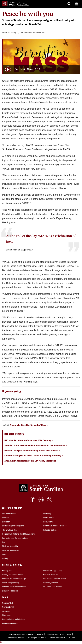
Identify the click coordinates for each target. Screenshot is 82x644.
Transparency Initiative (16, 638)
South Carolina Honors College (55, 526)
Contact (72, 638)
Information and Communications (15, 538)
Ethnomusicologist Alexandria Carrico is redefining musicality (33, 456)
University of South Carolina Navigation (77, 4)
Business (6, 518)
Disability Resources (10, 591)
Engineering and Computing (13, 526)
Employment (7, 571)
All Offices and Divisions (53, 587)
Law (4, 542)
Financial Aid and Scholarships (14, 579)
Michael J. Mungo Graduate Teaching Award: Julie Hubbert (31, 451)
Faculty (25, 425)
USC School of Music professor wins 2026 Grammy (28, 441)
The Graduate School (11, 530)
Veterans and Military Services (14, 587)
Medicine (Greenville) (10, 550)
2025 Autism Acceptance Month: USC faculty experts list (30, 461)
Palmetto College (50, 530)
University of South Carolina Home (15, 4)
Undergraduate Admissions (13, 575)
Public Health (48, 518)
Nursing (5, 558)
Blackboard (7, 615)
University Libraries (51, 583)
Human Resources (50, 575)
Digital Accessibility (58, 638)
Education (6, 522)
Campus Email (8, 607)
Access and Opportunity (52, 571)
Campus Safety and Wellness (14, 619)
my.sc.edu (6, 611)
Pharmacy (47, 514)
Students (15, 425)
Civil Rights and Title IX (37, 638)
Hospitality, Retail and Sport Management (18, 534)
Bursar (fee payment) (10, 583)
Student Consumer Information (59, 634)
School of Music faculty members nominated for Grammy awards (35, 446)
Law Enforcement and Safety (54, 579)
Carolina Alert (7, 603)
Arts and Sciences (9, 514)
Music (4, 554)
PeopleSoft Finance (10, 623)
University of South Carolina (22, 634)
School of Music (39, 425)
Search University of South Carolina (69, 4)
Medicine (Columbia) (10, 546)
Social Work (48, 522)
